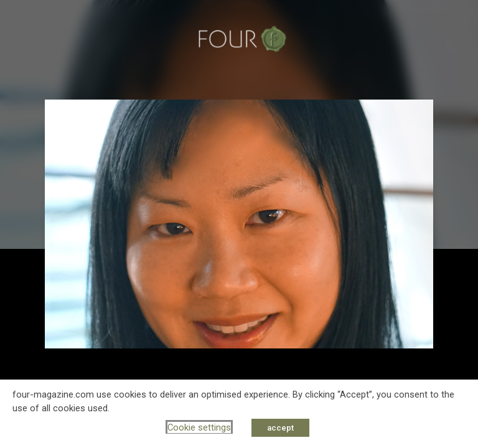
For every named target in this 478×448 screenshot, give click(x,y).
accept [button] (280, 428)
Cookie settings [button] (199, 427)
